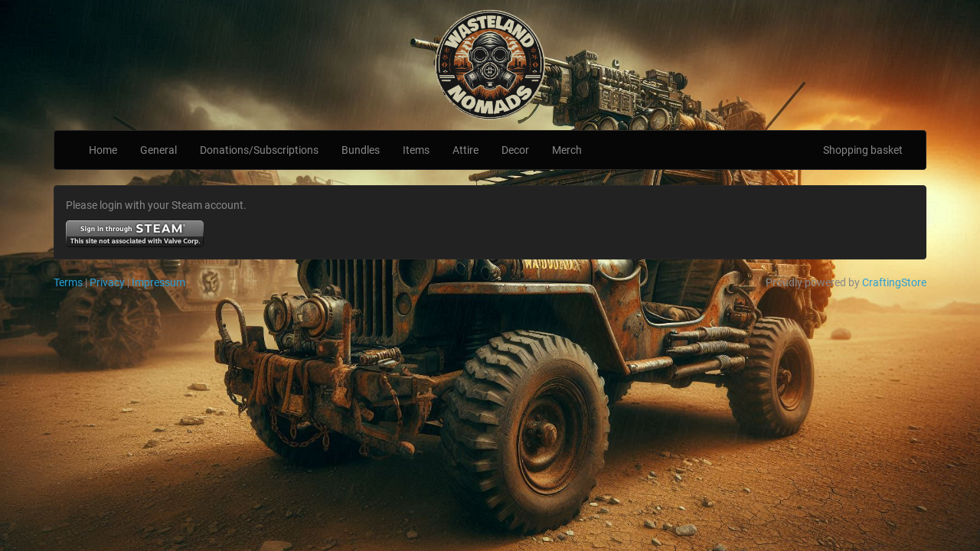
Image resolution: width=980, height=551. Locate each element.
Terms (68, 282)
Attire (465, 150)
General (158, 150)
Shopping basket (863, 150)
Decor (515, 150)
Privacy (107, 282)
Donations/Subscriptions (259, 150)
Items (416, 150)
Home (103, 150)
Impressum (158, 282)
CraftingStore (894, 282)
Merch (567, 150)
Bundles (361, 150)
